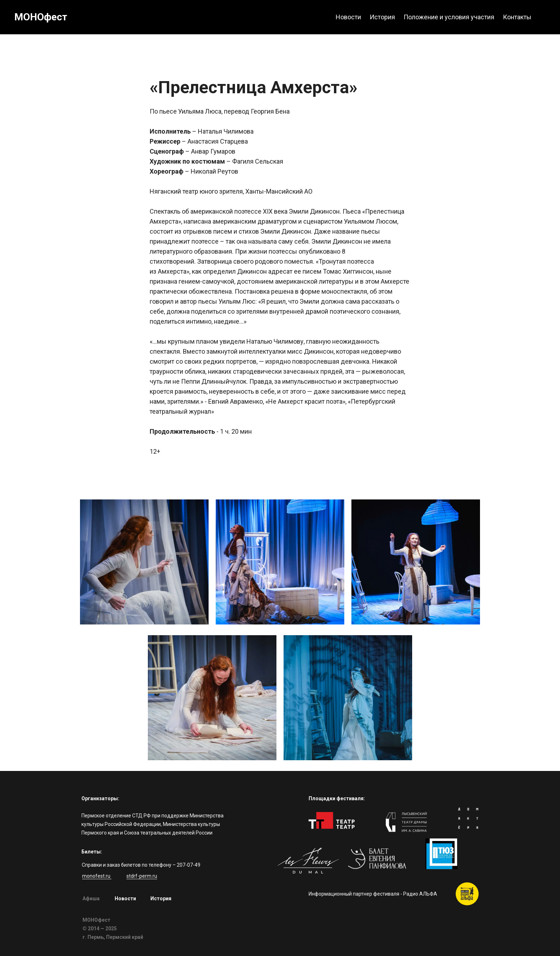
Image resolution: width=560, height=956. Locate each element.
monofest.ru (97, 876)
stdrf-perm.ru (142, 876)
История (161, 898)
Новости (125, 898)
